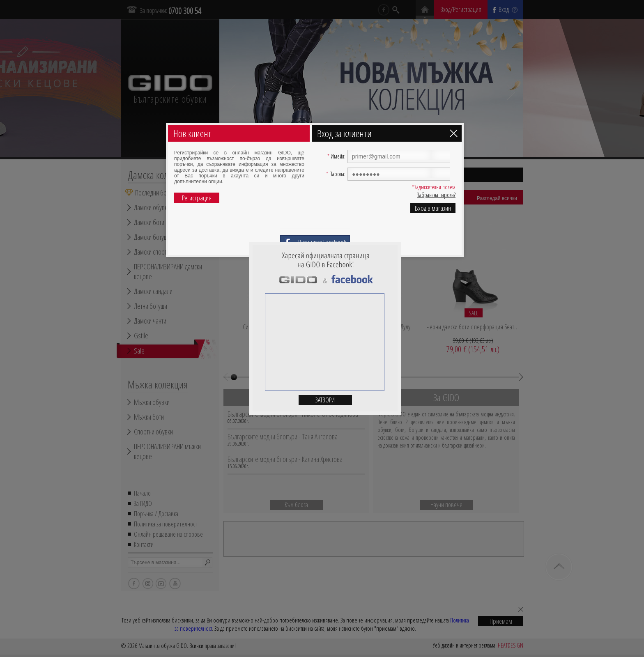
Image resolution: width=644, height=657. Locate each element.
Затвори (325, 400)
